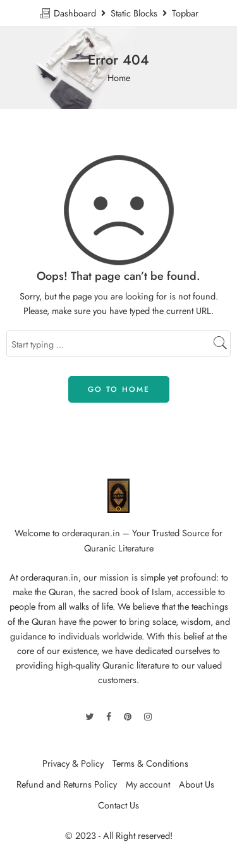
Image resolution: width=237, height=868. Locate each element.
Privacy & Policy (73, 763)
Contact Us (118, 805)
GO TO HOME (119, 389)
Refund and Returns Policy (67, 784)
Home (119, 78)
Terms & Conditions (150, 763)
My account (148, 784)
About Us (197, 784)
